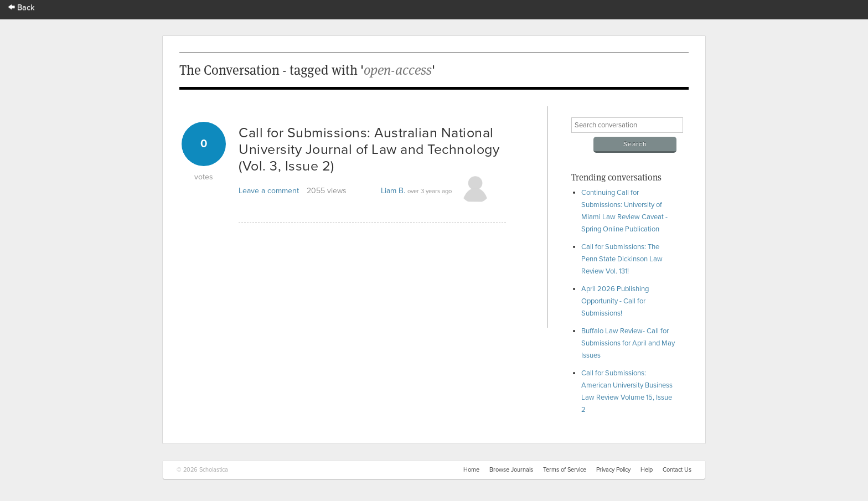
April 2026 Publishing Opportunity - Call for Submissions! (615, 301)
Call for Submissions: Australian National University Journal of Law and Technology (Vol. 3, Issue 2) (369, 149)
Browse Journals (511, 470)
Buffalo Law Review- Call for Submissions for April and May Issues (628, 343)
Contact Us (677, 470)
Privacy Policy (613, 470)
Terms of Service (565, 470)
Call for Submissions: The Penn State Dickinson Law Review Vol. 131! (622, 259)
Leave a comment (269, 191)
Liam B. (393, 191)
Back (22, 7)
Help (647, 470)
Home (471, 470)
